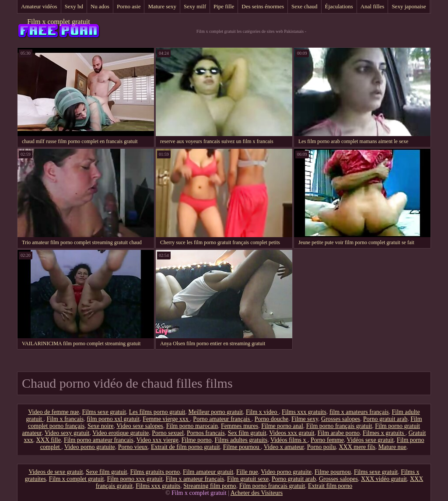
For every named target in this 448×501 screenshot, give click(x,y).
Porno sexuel (168, 433)
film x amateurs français (359, 412)
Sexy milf (195, 6)
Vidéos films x (289, 440)
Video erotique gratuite (121, 433)
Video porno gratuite (90, 447)
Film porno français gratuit (339, 426)
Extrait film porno (330, 486)
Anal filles (373, 6)
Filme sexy (305, 419)
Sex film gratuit (247, 433)
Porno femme (327, 440)
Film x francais (65, 419)
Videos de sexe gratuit (56, 472)
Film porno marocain (192, 426)
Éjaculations (339, 6)
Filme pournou (242, 447)
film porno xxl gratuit (113, 419)
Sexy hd (74, 6)
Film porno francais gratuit (272, 486)
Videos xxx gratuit (292, 433)
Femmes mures (240, 426)
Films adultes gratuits (241, 440)
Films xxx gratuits (304, 412)
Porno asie (129, 6)
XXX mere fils (357, 447)
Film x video (262, 412)
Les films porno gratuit (157, 412)
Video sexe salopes (140, 426)
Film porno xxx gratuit (135, 479)
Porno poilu (322, 447)
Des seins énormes (263, 6)
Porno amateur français (222, 419)
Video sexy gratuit (67, 433)
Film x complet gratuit (59, 22)
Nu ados (100, 6)
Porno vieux (133, 447)
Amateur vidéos (39, 6)
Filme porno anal (282, 426)
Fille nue (247, 472)
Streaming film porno (210, 486)
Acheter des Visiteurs (257, 493)
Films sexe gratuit (104, 412)
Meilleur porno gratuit (215, 412)
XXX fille (49, 440)
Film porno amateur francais (99, 440)
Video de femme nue (53, 412)
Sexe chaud (304, 6)
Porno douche (271, 419)
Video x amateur (284, 447)
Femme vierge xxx (166, 419)
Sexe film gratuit (106, 472)
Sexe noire (100, 426)
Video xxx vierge (157, 440)
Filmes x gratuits (384, 433)
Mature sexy (162, 6)
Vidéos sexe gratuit (370, 440)
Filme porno (197, 440)
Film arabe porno (339, 433)
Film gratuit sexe (248, 479)
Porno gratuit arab (385, 419)
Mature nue (392, 447)
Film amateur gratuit (208, 472)
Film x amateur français (195, 479)
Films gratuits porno (155, 472)
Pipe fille (224, 6)
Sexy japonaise (409, 6)
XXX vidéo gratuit (384, 479)
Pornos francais (206, 433)
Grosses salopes (341, 419)
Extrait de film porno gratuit (185, 447)
